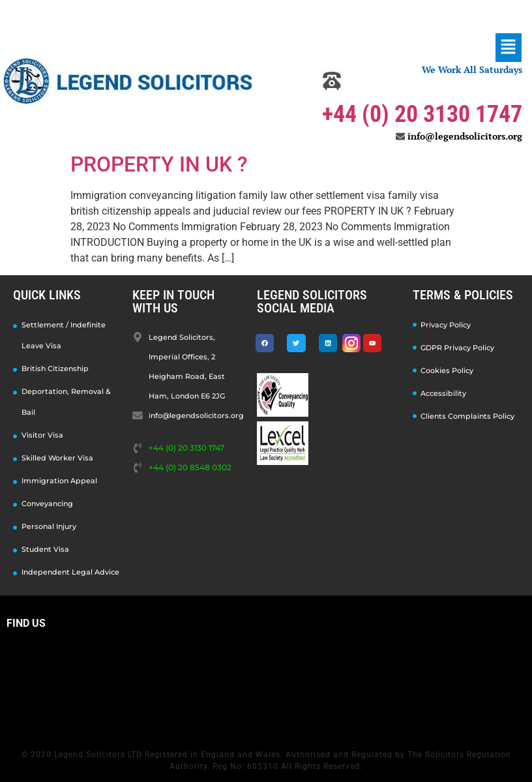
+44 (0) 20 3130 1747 (422, 114)
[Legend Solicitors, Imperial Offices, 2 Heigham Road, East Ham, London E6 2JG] (266, 685)
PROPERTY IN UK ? (159, 164)
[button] (509, 48)
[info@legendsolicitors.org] (400, 136)
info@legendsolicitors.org (465, 136)
